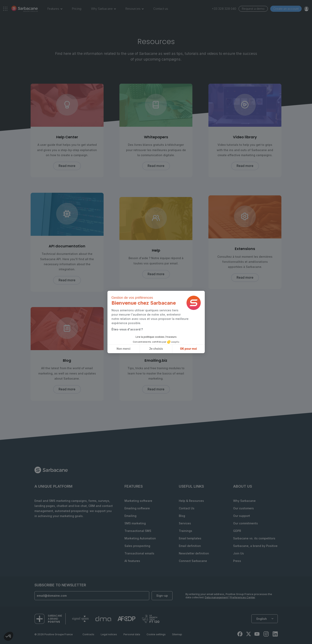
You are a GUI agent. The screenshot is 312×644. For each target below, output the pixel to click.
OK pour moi (188, 349)
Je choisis (156, 349)
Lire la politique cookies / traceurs (156, 337)
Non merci (123, 349)
